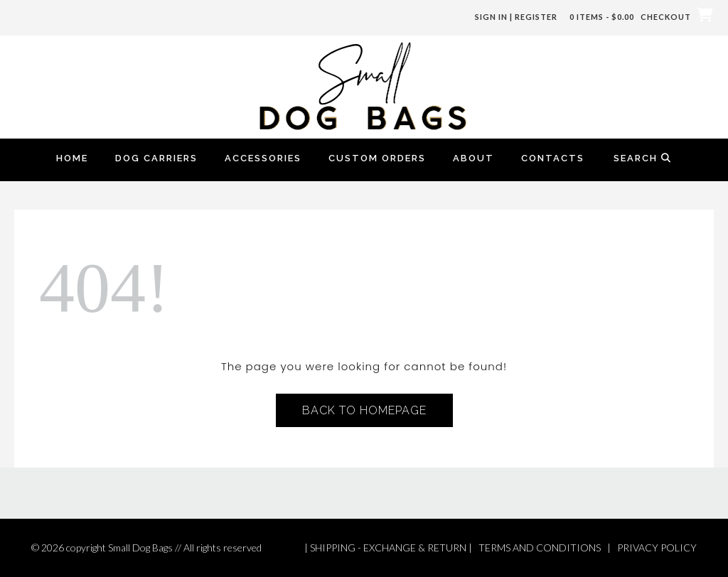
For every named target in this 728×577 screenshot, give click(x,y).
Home (72, 158)
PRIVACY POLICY (657, 548)
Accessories (263, 158)
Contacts (553, 158)
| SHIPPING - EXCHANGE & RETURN (385, 548)
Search (643, 158)
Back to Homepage (364, 410)
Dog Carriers (156, 158)
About (473, 158)
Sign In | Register (516, 17)
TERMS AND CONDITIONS (540, 548)
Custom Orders (377, 158)
